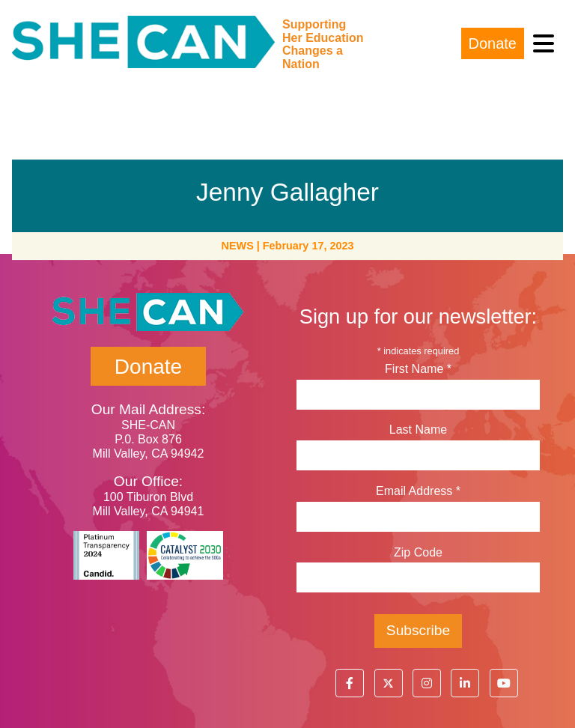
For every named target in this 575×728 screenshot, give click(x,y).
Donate (493, 43)
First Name (418, 369)
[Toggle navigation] (544, 44)
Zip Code (418, 552)
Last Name (418, 430)
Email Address (418, 491)
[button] (350, 683)
